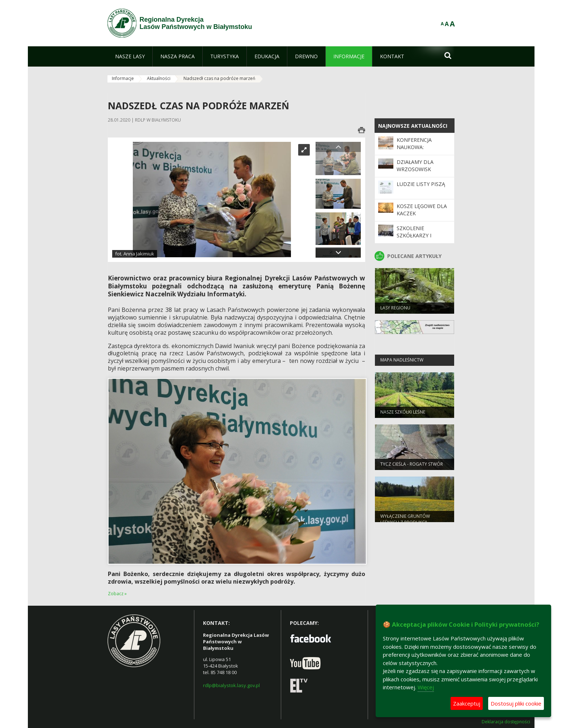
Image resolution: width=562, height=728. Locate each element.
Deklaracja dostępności (506, 722)
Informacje (123, 78)
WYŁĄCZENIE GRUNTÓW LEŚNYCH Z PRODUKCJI (405, 521)
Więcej (426, 687)
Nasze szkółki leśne (403, 413)
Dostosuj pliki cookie (516, 703)
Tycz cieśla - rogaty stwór (412, 465)
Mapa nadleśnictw (402, 361)
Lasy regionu (395, 309)
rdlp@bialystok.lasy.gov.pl (231, 685)
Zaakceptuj (467, 703)
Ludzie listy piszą (421, 184)
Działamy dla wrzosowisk (415, 166)
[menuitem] (130, 56)
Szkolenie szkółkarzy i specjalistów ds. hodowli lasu (419, 239)
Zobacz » (117, 594)
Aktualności (159, 78)
